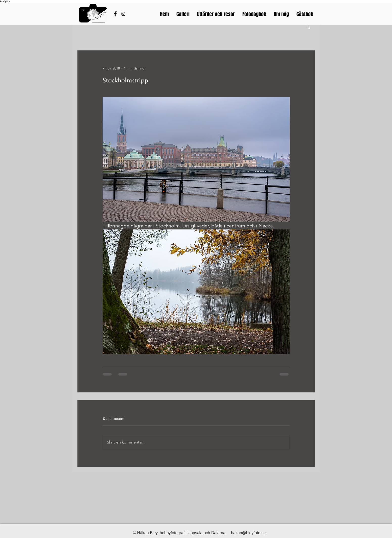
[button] (308, 27)
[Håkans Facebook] (115, 14)
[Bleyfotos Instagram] (123, 14)
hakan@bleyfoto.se (248, 533)
